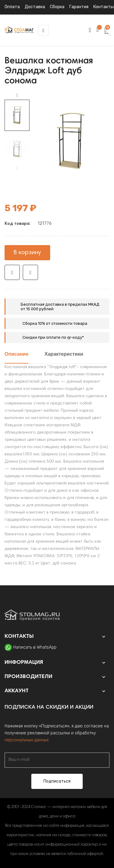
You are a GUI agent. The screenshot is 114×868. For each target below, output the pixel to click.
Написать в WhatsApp (35, 647)
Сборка (57, 7)
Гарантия (79, 7)
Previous (17, 168)
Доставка (35, 7)
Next (17, 95)
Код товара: (17, 224)
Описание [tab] (16, 354)
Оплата (12, 7)
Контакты (104, 7)
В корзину (27, 253)
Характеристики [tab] (64, 354)
